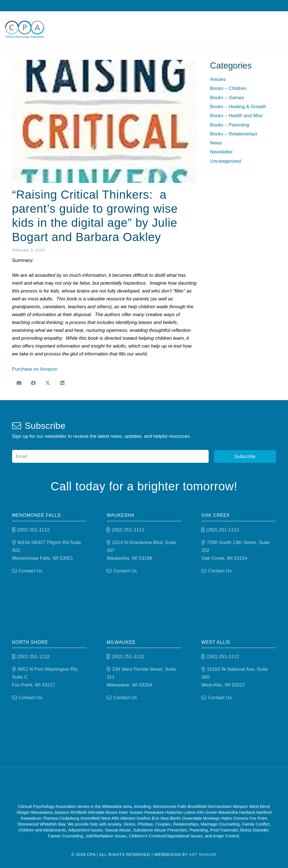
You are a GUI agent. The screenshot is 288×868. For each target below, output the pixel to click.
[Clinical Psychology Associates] (25, 30)
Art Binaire (203, 855)
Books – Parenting (230, 125)
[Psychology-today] (174, 785)
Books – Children (228, 88)
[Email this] (19, 383)
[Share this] (34, 383)
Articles (218, 79)
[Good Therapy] (121, 785)
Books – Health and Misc (237, 116)
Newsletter (221, 152)
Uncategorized (226, 161)
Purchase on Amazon (35, 369)
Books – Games (227, 98)
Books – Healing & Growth (238, 107)
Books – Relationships (234, 134)
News (216, 143)
